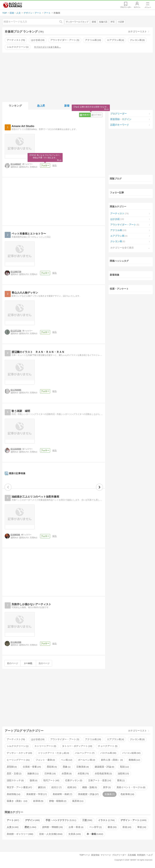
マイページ (106, 855)
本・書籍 (95, 834)
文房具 (74, 834)
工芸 (87, 820)
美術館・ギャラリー (20, 834)
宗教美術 (83, 767)
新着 (67, 106)
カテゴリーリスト (137, 31)
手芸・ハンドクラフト (61, 820)
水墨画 (67, 774)
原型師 (12, 767)
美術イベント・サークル (131, 787)
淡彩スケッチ (15, 780)
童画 (121, 780)
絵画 (72, 787)
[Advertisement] (77, 77)
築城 (94, 22)
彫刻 (124, 767)
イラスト (106, 820)
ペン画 (66, 760)
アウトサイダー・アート (65, 40)
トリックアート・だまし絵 (54, 753)
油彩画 (123, 774)
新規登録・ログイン (121, 119)
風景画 (78, 801)
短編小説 (103, 22)
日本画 (50, 774)
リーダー (126, 7)
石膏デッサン (74, 780)
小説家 (121, 22)
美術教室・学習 (37, 794)
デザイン (32, 820)
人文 (13, 827)
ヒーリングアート (18, 760)
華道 (142, 827)
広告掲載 (132, 855)
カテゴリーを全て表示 (122, 248)
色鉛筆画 (127, 794)
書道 (112, 827)
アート (13, 820)
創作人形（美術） (112, 760)
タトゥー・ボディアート (77, 746)
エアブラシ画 (115, 40)
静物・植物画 (58, 801)
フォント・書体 (45, 760)
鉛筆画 (38, 801)
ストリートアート (45, 746)
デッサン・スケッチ (19, 753)
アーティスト (16, 40)
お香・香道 (76, 827)
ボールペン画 (87, 760)
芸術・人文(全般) (51, 834)
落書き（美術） (17, 801)
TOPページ (85, 855)
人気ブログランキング (13, 5)
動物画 (134, 760)
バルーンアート (85, 753)
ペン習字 (95, 827)
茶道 (127, 827)
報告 (55, 165)
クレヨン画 (137, 40)
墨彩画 (52, 767)
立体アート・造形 (100, 780)
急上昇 (41, 106)
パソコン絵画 (131, 753)
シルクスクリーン (18, 47)
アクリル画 (93, 40)
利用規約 (141, 855)
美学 (107, 787)
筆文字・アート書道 (19, 787)
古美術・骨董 (32, 767)
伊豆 (113, 22)
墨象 (67, 767)
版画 (34, 780)
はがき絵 (38, 40)
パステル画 (108, 753)
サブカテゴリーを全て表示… (47, 47)
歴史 (30, 827)
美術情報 (13, 794)
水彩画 (83, 774)
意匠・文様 (14, 774)
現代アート (51, 780)
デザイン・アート (133, 820)
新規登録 (95, 855)
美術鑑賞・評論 (88, 794)
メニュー (148, 7)
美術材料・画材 (62, 794)
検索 (62, 22)
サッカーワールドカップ (77, 22)
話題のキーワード (120, 125)
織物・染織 (90, 787)
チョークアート (108, 746)
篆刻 (42, 787)
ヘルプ (150, 855)
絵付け (56, 787)
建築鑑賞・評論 (104, 767)
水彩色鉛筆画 (103, 774)
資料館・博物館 (52, 827)
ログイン (137, 7)
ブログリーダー (118, 114)
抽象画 (33, 774)
